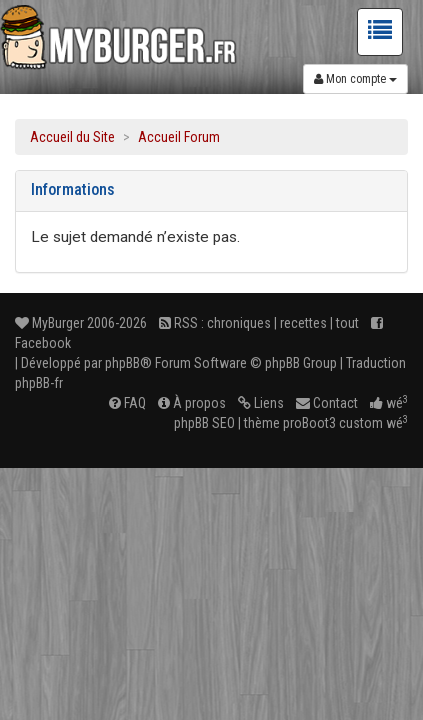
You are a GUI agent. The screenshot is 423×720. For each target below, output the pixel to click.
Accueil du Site (72, 137)
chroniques (239, 323)
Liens (261, 403)
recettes (303, 323)
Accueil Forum (179, 137)
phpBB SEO (204, 423)
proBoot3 (309, 423)
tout (347, 323)
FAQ (127, 403)
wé (389, 403)
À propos (192, 403)
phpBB (122, 363)
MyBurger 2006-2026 (81, 323)
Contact (327, 403)
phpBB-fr (39, 383)
